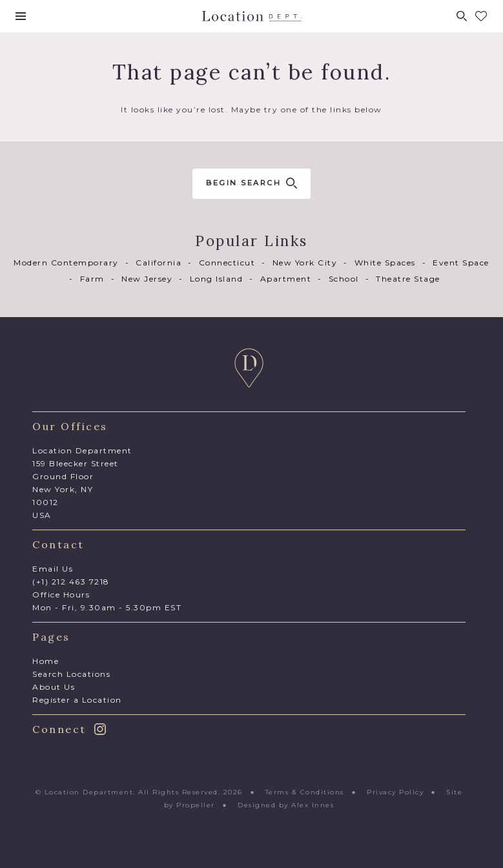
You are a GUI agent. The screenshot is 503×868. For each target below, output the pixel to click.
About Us (54, 687)
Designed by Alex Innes (286, 805)
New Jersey (147, 279)
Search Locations (71, 674)
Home (46, 661)
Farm (92, 279)
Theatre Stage (408, 279)
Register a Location (77, 700)
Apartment (286, 279)
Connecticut (227, 263)
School (344, 279)
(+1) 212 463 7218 (71, 582)
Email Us (53, 569)
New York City (305, 263)
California (159, 263)
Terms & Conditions (305, 792)
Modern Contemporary (66, 263)
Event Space (461, 263)
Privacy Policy (395, 792)
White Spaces (385, 263)
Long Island (217, 279)
